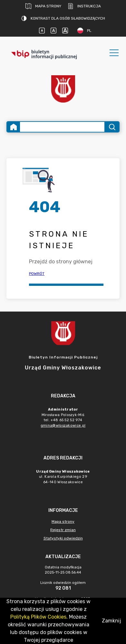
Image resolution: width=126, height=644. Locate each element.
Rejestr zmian (63, 530)
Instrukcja (84, 6)
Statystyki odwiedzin (63, 538)
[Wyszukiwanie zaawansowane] (62, 127)
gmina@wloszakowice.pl (63, 426)
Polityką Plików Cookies (38, 617)
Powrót (37, 274)
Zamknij (111, 621)
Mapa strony (43, 6)
